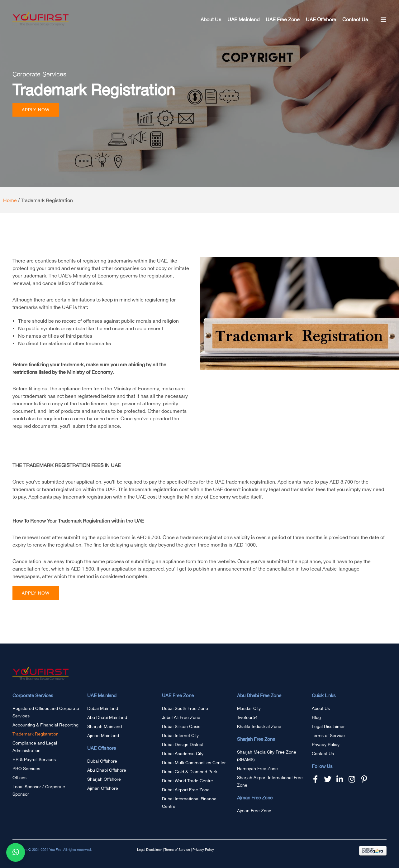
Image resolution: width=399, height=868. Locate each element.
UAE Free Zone (283, 19)
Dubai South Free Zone (185, 708)
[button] (36, 110)
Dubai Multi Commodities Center (194, 763)
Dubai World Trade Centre (188, 781)
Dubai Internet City (180, 735)
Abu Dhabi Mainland (107, 717)
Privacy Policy (326, 745)
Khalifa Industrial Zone (259, 726)
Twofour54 (247, 717)
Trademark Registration (36, 734)
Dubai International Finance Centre (189, 803)
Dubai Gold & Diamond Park (190, 772)
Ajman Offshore (103, 788)
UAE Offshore (321, 19)
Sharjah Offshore (104, 779)
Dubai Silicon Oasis (181, 726)
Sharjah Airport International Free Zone (270, 781)
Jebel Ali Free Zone (181, 717)
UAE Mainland (243, 19)
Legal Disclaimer (328, 726)
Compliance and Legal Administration (35, 747)
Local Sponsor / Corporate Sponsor (39, 790)
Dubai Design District (183, 745)
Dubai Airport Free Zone (186, 790)
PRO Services (26, 769)
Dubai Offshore (102, 761)
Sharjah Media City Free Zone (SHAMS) (267, 756)
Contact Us (355, 19)
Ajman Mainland (103, 735)
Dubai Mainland (103, 708)
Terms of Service (328, 735)
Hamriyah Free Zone (257, 769)
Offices (19, 778)
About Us (211, 19)
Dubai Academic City (183, 754)
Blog (316, 717)
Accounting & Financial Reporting (45, 725)
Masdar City (249, 708)
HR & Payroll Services (34, 759)
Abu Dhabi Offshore (107, 770)
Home (10, 200)
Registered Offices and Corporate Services (46, 712)
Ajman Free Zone (254, 811)
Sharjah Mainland (104, 726)
